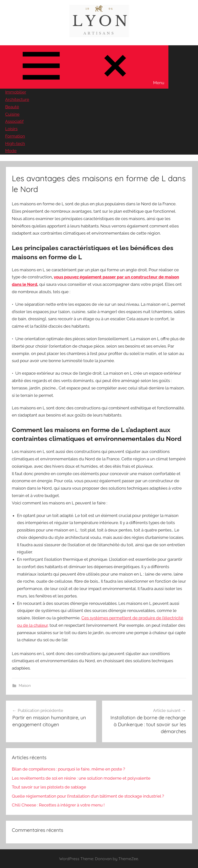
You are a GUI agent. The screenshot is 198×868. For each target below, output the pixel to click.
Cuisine (12, 114)
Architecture (17, 99)
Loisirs (11, 129)
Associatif (14, 121)
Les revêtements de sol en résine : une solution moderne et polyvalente (81, 778)
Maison (25, 686)
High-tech (15, 144)
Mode (11, 151)
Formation (15, 136)
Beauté (12, 107)
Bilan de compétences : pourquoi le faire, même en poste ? (68, 769)
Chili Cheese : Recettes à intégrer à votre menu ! (58, 805)
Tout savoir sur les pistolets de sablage (49, 787)
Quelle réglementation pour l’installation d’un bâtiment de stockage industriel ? (88, 796)
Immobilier (16, 92)
